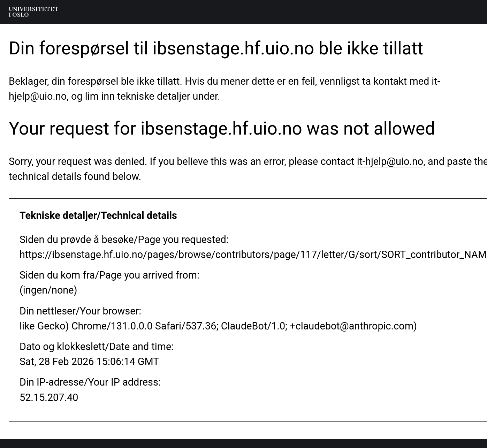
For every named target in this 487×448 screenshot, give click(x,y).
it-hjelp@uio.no (390, 161)
